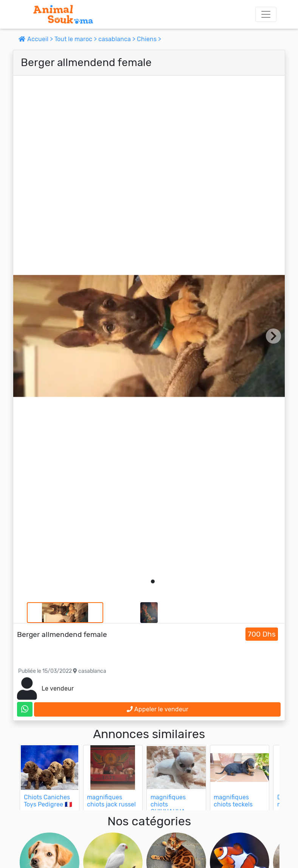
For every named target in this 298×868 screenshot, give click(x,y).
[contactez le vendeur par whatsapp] (25, 709)
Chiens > (149, 39)
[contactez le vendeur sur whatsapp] (25, 709)
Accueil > (36, 39)
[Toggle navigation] (266, 14)
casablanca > (118, 39)
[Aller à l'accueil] (63, 14)
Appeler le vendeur (158, 709)
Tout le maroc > (76, 39)
